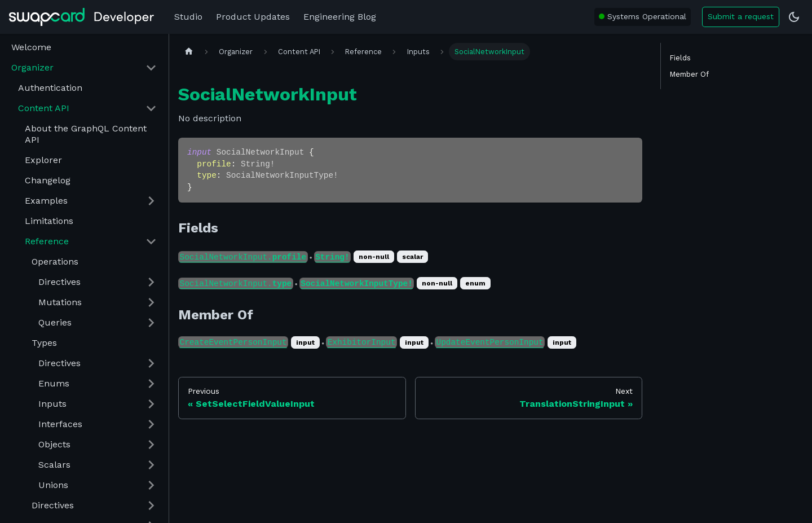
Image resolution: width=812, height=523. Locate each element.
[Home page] (189, 52)
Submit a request (741, 16)
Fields (680, 58)
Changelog (48, 180)
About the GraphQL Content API (86, 134)
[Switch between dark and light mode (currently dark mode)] (794, 17)
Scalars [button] (54, 465)
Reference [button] (47, 241)
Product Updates (253, 17)
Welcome (31, 47)
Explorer (43, 160)
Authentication (50, 88)
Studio (188, 17)
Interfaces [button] (60, 424)
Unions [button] (53, 485)
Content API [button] (44, 108)
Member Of (689, 74)
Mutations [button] (60, 302)
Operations (55, 261)
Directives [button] (59, 282)
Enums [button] (54, 383)
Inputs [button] (52, 404)
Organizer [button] (32, 67)
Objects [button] (54, 444)
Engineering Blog (340, 17)
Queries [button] (55, 322)
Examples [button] (46, 201)
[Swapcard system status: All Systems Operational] (643, 17)
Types (44, 343)
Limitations (49, 221)
